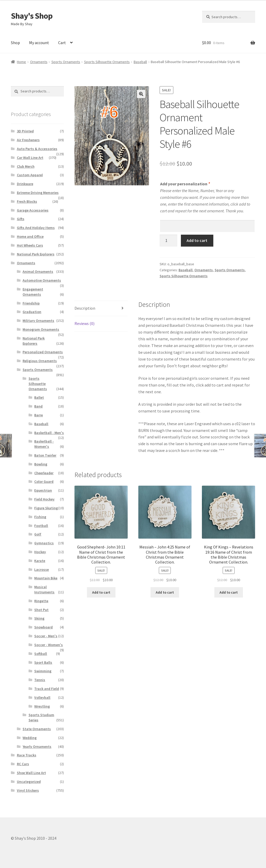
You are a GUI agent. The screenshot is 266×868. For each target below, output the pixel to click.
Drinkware (25, 184)
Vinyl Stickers (28, 790)
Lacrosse (42, 569)
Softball (41, 654)
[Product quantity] (168, 241)
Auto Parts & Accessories (37, 149)
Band (38, 406)
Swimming (43, 671)
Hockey (40, 552)
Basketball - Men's (49, 433)
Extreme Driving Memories (38, 193)
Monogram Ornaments (41, 329)
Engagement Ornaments (33, 292)
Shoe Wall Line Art (31, 773)
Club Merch (26, 166)
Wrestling (42, 706)
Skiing (39, 618)
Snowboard (43, 627)
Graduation (32, 312)
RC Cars (23, 764)
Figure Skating (46, 508)
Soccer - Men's (46, 636)
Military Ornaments (38, 321)
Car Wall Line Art (30, 158)
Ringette (41, 601)
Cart (62, 43)
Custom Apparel (30, 175)
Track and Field (47, 689)
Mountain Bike (46, 578)
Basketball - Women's (44, 444)
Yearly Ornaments (37, 747)
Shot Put (41, 610)
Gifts (21, 219)
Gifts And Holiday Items (36, 228)
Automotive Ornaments (42, 280)
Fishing (40, 517)
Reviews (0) (84, 323)
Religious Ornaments (40, 361)
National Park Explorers (36, 254)
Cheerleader (44, 473)
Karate (40, 561)
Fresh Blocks (27, 201)
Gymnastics (44, 543)
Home (21, 62)
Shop (15, 43)
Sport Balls (43, 662)
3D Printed (25, 131)
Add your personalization (185, 184)
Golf (38, 534)
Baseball (140, 62)
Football (41, 526)
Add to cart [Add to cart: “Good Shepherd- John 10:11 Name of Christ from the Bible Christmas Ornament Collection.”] (101, 592)
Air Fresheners (28, 140)
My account (39, 43)
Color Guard (44, 482)
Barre (39, 415)
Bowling (41, 464)
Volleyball (42, 697)
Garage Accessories (33, 210)
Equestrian (43, 490)
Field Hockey (44, 499)
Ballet (39, 397)
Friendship (31, 303)
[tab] (101, 308)
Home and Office (30, 236)
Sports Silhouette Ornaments (107, 62)
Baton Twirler (45, 455)
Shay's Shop (32, 16)
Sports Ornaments (66, 62)
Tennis (40, 680)
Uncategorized (29, 782)
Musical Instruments (44, 589)
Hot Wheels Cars (30, 245)
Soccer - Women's (49, 645)
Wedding (30, 738)
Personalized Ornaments (43, 352)
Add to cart (197, 240)
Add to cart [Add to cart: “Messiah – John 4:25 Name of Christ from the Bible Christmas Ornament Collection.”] (165, 592)
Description (85, 308)
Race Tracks (27, 755)
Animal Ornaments (38, 272)
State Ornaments (37, 729)
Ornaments (39, 62)
